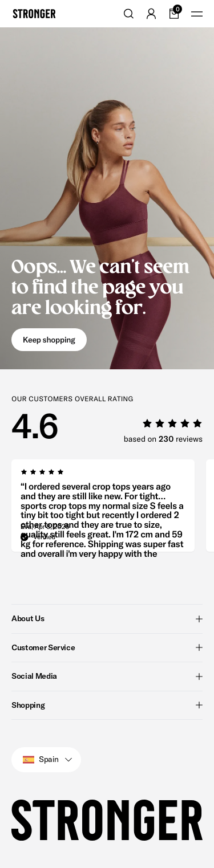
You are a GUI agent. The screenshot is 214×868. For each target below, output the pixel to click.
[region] (113, 509)
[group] (103, 509)
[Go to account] (151, 14)
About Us (107, 618)
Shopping (107, 705)
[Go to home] (34, 14)
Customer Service (107, 647)
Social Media (107, 676)
